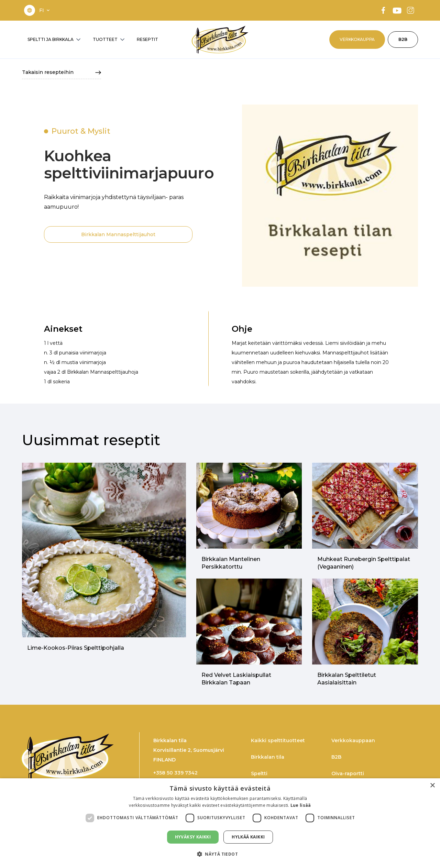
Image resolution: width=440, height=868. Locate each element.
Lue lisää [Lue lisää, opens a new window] (301, 805)
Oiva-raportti (348, 773)
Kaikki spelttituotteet (278, 740)
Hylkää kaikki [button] (248, 837)
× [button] (432, 786)
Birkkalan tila (268, 757)
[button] (45, 10)
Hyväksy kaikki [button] (193, 837)
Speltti (259, 773)
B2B (403, 39)
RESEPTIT (147, 39)
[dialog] (220, 823)
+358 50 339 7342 (175, 773)
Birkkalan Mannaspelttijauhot (118, 234)
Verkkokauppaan (353, 740)
